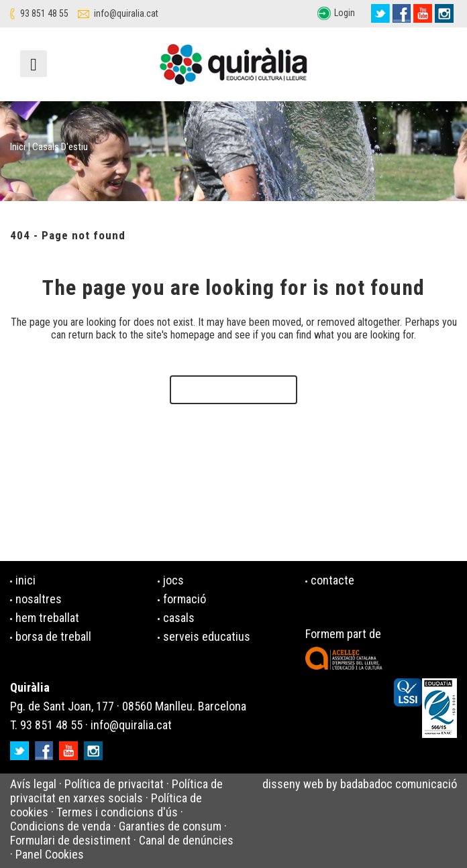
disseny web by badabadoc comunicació (360, 784)
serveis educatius (207, 636)
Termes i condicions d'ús (117, 812)
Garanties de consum (170, 826)
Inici (18, 147)
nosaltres (39, 599)
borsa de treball (53, 636)
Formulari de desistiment (70, 840)
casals (179, 618)
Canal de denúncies (186, 840)
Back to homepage (234, 390)
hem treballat (47, 618)
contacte (332, 580)
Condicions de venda (60, 826)
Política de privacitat (114, 784)
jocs (173, 580)
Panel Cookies (50, 854)
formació (185, 599)
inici (25, 580)
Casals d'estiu (60, 147)
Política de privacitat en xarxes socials (116, 791)
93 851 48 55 (44, 13)
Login (345, 13)
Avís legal (33, 784)
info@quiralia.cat (126, 13)
